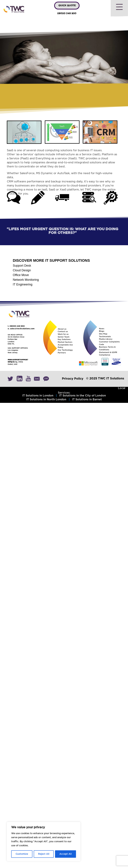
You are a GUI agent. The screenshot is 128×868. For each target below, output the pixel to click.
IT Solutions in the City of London (83, 396)
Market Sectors (65, 342)
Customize (22, 854)
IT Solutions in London (38, 396)
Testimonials (105, 337)
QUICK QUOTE (67, 6)
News (102, 329)
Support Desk (22, 266)
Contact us (63, 332)
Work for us (63, 334)
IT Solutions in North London (46, 399)
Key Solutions (64, 339)
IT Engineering (23, 284)
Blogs (102, 331)
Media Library (106, 339)
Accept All (66, 854)
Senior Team (64, 337)
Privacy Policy (73, 379)
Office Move (21, 275)
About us (62, 329)
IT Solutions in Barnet (87, 399)
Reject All (44, 854)
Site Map (103, 334)
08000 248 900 (67, 13)
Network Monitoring (26, 280)
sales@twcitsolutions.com (22, 329)
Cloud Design (22, 270)
